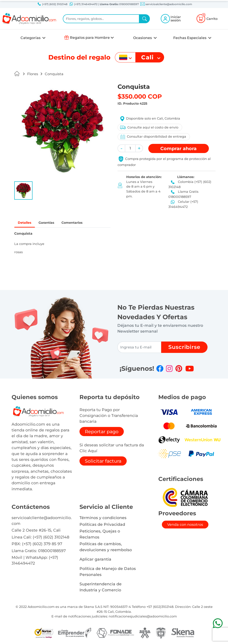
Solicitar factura (103, 461)
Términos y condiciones (103, 518)
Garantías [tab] (50, 223)
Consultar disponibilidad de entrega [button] (153, 137)
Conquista (54, 74)
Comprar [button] (178, 148)
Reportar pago (102, 432)
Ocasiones (143, 38)
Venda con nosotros (185, 525)
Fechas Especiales (190, 38)
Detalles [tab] (26, 223)
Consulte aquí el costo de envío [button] (149, 127)
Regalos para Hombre (90, 38)
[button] (23, 191)
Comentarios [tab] (78, 223)
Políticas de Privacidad (102, 525)
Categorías (31, 38)
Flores (33, 74)
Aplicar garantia (95, 560)
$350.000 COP (140, 96)
